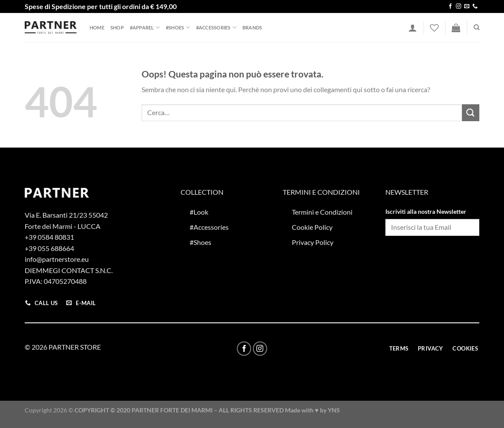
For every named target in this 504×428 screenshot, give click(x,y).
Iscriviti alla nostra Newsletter (426, 211)
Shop (117, 27)
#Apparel (145, 27)
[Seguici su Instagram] (459, 6)
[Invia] (471, 113)
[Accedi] (413, 28)
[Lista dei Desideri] (434, 28)
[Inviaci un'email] (467, 6)
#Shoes (178, 27)
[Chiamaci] (475, 6)
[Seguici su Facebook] (450, 6)
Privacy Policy (313, 242)
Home (97, 27)
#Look (199, 212)
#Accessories (216, 27)
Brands (252, 27)
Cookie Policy (312, 227)
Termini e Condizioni (322, 212)
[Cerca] (477, 27)
